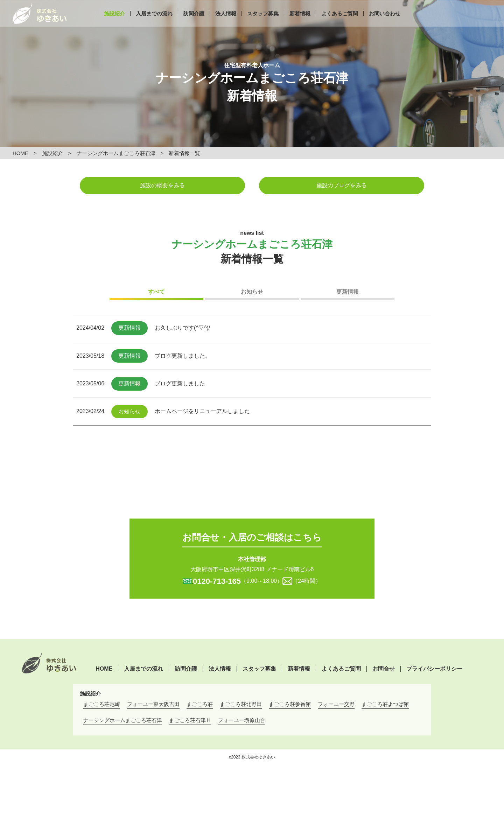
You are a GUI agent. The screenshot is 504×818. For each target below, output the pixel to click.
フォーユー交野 (336, 704)
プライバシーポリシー (434, 669)
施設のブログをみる (342, 185)
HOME (20, 153)
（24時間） (307, 581)
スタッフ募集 (263, 24)
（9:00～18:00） (238, 581)
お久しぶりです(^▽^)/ (182, 328)
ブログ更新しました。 (183, 356)
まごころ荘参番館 (290, 704)
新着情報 (300, 24)
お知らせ (252, 292)
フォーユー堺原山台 (242, 720)
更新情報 (348, 292)
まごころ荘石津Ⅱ (190, 720)
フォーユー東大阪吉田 (153, 704)
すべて (156, 292)
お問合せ (384, 669)
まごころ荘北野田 (241, 704)
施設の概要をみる (162, 185)
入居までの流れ (154, 24)
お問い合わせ (385, 24)
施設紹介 (114, 24)
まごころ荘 (200, 704)
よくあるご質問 (340, 24)
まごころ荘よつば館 (385, 704)
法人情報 (226, 24)
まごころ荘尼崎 (102, 704)
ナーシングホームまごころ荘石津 (116, 153)
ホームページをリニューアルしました (202, 411)
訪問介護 (194, 24)
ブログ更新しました (180, 383)
